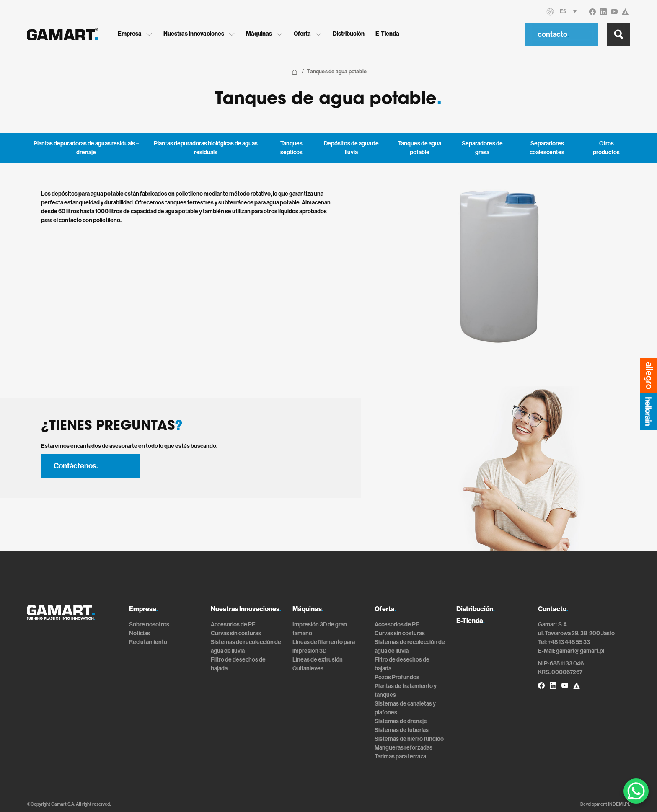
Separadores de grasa (482, 148)
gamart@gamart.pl (580, 651)
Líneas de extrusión (318, 660)
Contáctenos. (76, 466)
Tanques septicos (291, 148)
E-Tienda (390, 34)
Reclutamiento (148, 642)
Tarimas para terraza (400, 756)
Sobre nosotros (149, 625)
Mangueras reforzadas (404, 748)
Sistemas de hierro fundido (409, 739)
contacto (553, 34)
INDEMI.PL (619, 804)
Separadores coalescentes (547, 148)
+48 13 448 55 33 (569, 642)
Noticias (140, 633)
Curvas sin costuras (236, 633)
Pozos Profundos (397, 677)
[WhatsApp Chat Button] (636, 791)
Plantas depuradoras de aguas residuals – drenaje (86, 148)
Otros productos (606, 148)
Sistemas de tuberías (402, 730)
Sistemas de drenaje (401, 721)
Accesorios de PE (233, 625)
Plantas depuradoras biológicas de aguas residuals (206, 148)
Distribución (352, 34)
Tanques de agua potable (420, 148)
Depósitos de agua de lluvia (351, 148)
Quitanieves (308, 668)
